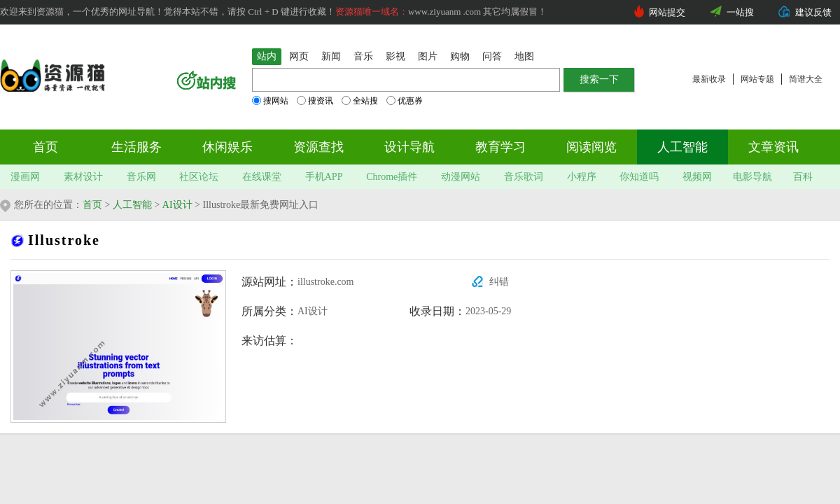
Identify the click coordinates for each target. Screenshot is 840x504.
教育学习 (500, 147)
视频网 (697, 177)
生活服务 (136, 147)
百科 (803, 177)
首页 (45, 147)
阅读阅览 (591, 147)
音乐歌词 (524, 177)
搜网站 (270, 101)
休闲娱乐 (227, 147)
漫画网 (25, 177)
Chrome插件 (392, 177)
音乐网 (141, 177)
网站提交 (667, 12)
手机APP (324, 177)
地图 (524, 56)
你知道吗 (639, 177)
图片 (428, 56)
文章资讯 (773, 147)
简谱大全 (806, 79)
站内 (267, 56)
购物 (460, 56)
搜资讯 (315, 101)
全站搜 (360, 101)
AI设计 (177, 205)
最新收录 (709, 79)
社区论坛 (199, 177)
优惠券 (405, 101)
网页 (299, 56)
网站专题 (757, 79)
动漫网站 (461, 177)
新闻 (331, 56)
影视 (395, 56)
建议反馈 (813, 12)
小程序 (582, 177)
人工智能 (682, 147)
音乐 (363, 56)
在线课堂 (262, 177)
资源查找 (318, 147)
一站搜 (740, 12)
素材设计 (83, 177)
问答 (492, 56)
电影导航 (752, 177)
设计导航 (409, 147)
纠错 (499, 282)
